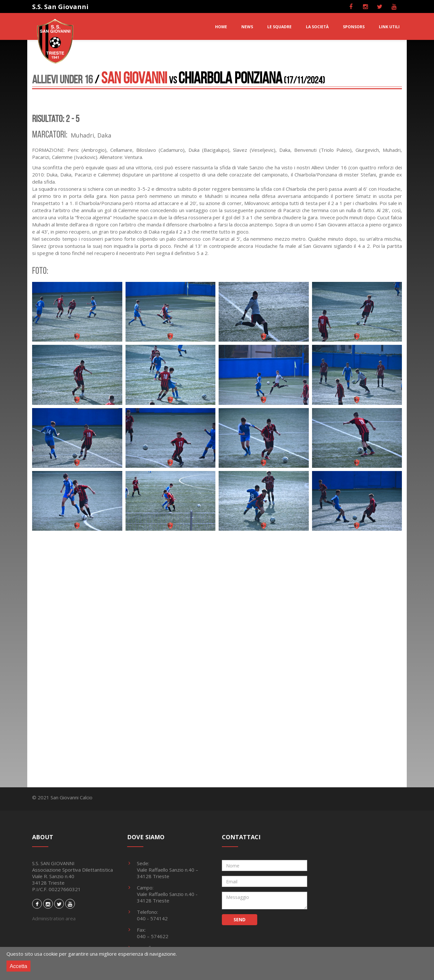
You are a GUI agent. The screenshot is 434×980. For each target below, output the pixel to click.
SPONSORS (354, 27)
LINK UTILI (389, 27)
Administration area (54, 918)
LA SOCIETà (317, 27)
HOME (221, 27)
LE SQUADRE (279, 27)
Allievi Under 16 (62, 79)
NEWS (247, 27)
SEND (240, 920)
